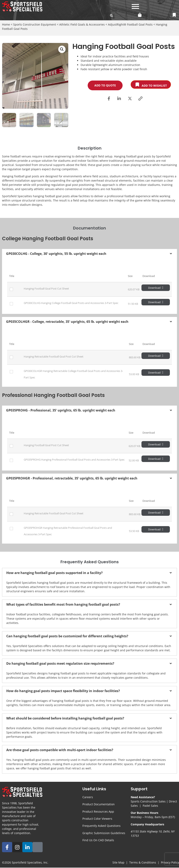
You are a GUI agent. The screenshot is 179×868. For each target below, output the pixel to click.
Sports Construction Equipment (35, 24)
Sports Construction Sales (148, 801)
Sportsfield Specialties (27, 862)
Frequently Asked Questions (101, 826)
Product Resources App (98, 811)
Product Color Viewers (97, 819)
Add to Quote (105, 85)
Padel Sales (150, 806)
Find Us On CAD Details (98, 840)
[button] (62, 49)
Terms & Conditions (143, 862)
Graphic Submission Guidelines (104, 833)
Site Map (118, 862)
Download (156, 288)
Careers (88, 797)
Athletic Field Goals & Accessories (82, 24)
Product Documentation (99, 804)
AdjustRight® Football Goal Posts (130, 24)
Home (6, 24)
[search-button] (111, 16)
